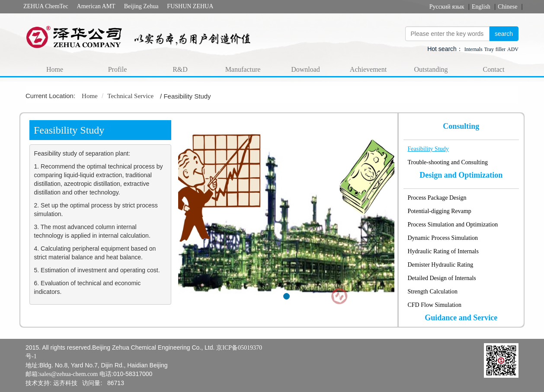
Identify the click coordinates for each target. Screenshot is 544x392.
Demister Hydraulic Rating (441, 265)
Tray (489, 49)
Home (55, 69)
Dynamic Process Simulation (443, 238)
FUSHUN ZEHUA (190, 6)
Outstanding (431, 69)
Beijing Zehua (141, 6)
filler (501, 49)
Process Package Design (437, 198)
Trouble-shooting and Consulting (448, 162)
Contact (494, 69)
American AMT (96, 6)
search (504, 34)
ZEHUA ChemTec (46, 6)
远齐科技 (65, 383)
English (481, 7)
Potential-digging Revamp (440, 211)
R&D (180, 69)
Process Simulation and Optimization (453, 225)
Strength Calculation (433, 292)
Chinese (507, 7)
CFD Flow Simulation (435, 305)
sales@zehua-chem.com (69, 374)
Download (306, 69)
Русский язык (447, 7)
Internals (474, 49)
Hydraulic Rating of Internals (443, 251)
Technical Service (130, 96)
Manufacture (243, 69)
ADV (513, 49)
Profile (118, 69)
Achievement (368, 69)
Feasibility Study (428, 149)
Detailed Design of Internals (442, 278)
